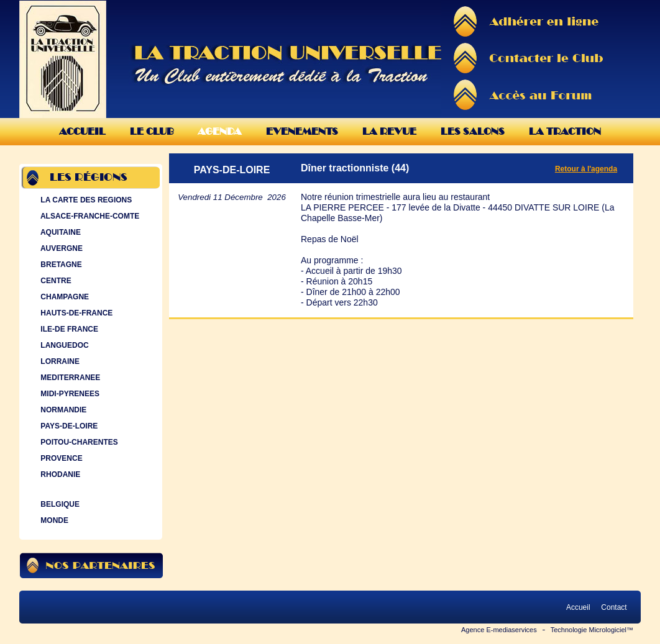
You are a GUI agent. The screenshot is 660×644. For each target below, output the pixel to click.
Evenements (302, 131)
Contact (614, 607)
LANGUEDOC (63, 345)
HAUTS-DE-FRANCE (75, 313)
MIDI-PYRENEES (69, 394)
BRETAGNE (60, 265)
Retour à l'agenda (586, 169)
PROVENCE (60, 458)
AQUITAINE (59, 232)
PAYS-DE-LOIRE (68, 426)
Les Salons (473, 131)
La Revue (389, 131)
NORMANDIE (62, 410)
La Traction (565, 131)
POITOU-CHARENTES (78, 442)
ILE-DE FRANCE (68, 329)
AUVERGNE (60, 248)
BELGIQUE (59, 504)
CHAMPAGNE (63, 297)
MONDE (53, 520)
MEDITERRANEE (69, 378)
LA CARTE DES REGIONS (85, 200)
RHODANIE (59, 474)
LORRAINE (59, 361)
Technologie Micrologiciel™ (592, 630)
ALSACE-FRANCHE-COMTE (89, 216)
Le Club (152, 131)
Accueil (82, 131)
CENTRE (55, 281)
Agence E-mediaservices (499, 630)
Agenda (220, 131)
